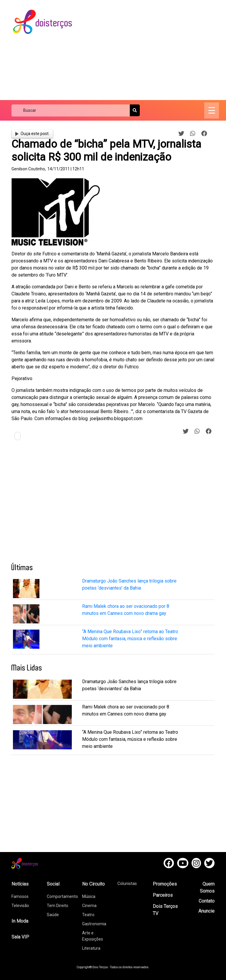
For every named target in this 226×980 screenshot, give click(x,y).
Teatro (88, 915)
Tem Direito (58, 906)
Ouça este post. (32, 134)
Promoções (165, 884)
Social (53, 884)
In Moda (20, 921)
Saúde (53, 915)
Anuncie (206, 911)
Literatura (91, 948)
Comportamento (62, 896)
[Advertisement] (154, 50)
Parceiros (163, 895)
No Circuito (93, 884)
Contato (207, 901)
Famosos (20, 896)
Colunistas (127, 884)
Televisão (20, 906)
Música (89, 896)
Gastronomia (94, 924)
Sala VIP (20, 937)
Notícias (20, 884)
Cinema (89, 906)
